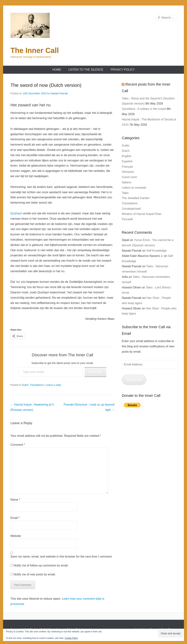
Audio (126, 145)
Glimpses (128, 172)
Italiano (127, 182)
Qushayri (16, 213)
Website (16, 536)
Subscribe (95, 372)
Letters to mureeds (134, 188)
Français (127, 167)
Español (127, 161)
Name (15, 500)
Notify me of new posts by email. (35, 574)
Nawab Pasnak (59, 93)
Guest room (129, 177)
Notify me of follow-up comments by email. (41, 565)
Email (15, 518)
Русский (127, 219)
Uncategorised (131, 209)
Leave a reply (54, 385)
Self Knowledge (156, 251)
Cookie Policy (71, 638)
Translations (37, 385)
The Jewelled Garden (136, 198)
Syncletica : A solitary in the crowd (144, 109)
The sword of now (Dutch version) (46, 85)
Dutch (25, 385)
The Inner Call (35, 50)
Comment (18, 445)
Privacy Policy (123, 70)
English (127, 156)
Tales (125, 193)
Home (57, 70)
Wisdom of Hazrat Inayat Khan (142, 214)
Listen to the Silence (86, 70)
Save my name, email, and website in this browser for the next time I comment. (61, 557)
